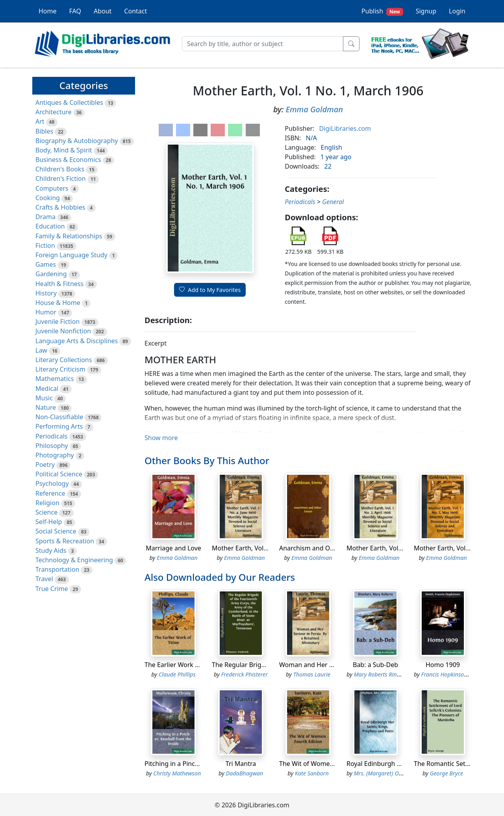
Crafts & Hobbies (60, 207)
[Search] (263, 44)
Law (41, 350)
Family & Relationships (69, 236)
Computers (52, 188)
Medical (47, 388)
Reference (50, 493)
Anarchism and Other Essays (321, 548)
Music (44, 398)
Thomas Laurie (312, 674)
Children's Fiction (61, 178)
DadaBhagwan (244, 773)
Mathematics (55, 379)
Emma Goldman (314, 109)
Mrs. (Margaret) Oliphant (385, 773)
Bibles (44, 131)
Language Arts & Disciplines (77, 341)
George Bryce (446, 773)
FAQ (75, 11)
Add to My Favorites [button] (210, 290)
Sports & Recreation (65, 541)
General (333, 202)
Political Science (59, 474)
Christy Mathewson (177, 773)
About (103, 11)
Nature (46, 407)
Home (48, 11)
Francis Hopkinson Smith (452, 674)
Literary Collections (64, 360)
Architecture (54, 112)
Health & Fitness (59, 284)
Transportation (57, 569)
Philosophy (52, 446)
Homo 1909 (443, 665)
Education (50, 226)
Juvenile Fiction (57, 322)
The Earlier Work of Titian (182, 665)
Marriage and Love (173, 548)
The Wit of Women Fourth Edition (328, 764)
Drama (45, 217)
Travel (44, 579)
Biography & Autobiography (77, 141)
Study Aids (51, 550)
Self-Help (49, 522)
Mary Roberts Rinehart (382, 674)
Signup (426, 11)
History (46, 293)
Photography (55, 455)
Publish (382, 11)
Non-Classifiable (59, 417)
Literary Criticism (60, 369)
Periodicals (52, 436)
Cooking (48, 198)
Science (46, 512)
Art (40, 121)
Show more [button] (161, 438)
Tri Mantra (241, 764)
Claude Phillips (177, 674)
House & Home (58, 303)
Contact (135, 11)
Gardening (51, 274)
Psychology (52, 483)
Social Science (56, 531)
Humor (46, 312)
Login (457, 11)
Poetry (45, 465)
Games (46, 264)
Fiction (45, 245)
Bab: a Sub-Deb (375, 665)
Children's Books (60, 169)
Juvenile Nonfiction (63, 331)
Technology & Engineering (74, 560)
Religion (47, 503)
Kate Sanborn (312, 773)
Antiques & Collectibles (69, 102)
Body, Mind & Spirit (64, 150)
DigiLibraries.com (345, 128)
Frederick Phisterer (244, 674)
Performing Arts (59, 426)
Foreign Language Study (71, 255)
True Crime (52, 589)
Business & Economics (68, 160)
